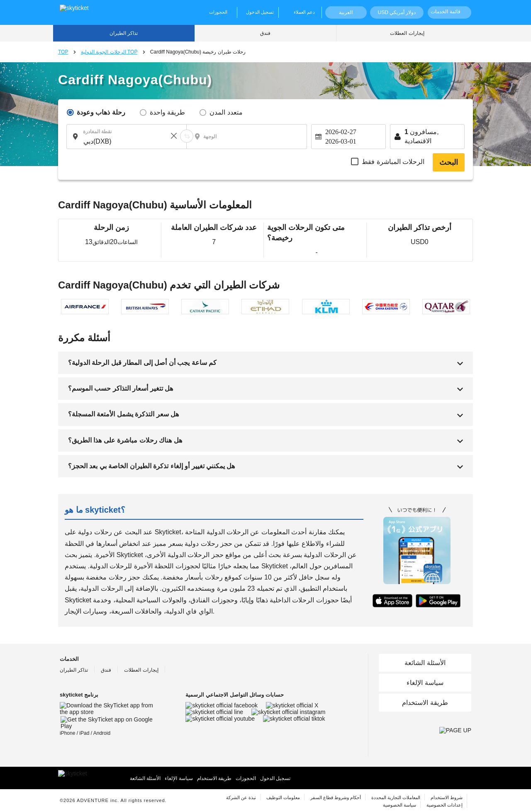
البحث (449, 162)
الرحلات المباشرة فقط (393, 162)
